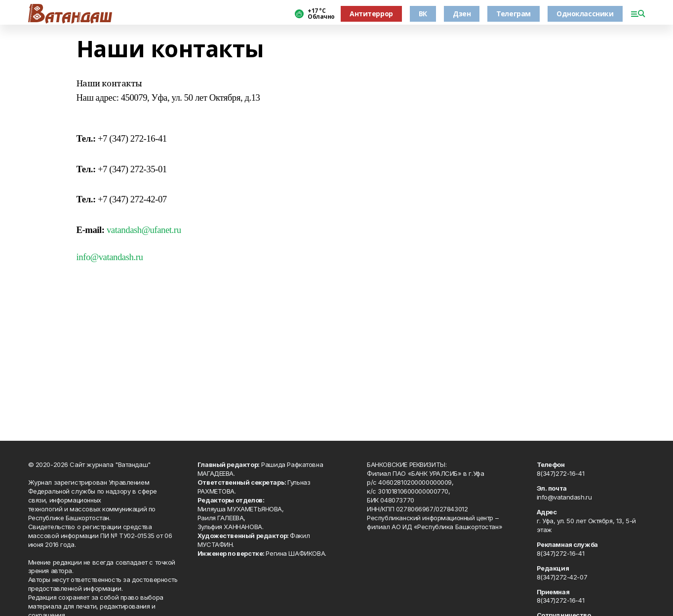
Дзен (462, 14)
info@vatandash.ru (110, 257)
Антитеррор (371, 14)
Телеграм (514, 14)
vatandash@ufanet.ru (144, 230)
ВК (423, 14)
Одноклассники (585, 14)
